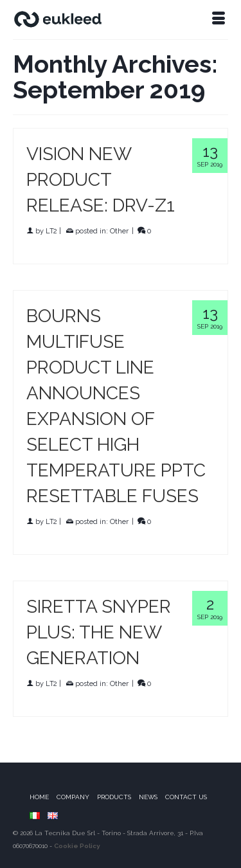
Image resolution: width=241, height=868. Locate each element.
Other (119, 231)
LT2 (51, 231)
